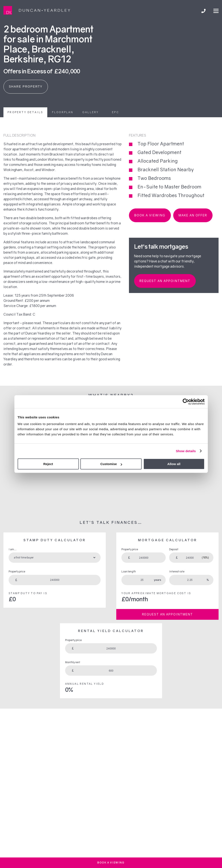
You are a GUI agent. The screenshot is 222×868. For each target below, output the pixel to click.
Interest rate (177, 571)
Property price (17, 571)
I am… (13, 549)
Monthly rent (73, 662)
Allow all (174, 464)
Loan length (129, 571)
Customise (111, 464)
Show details (186, 451)
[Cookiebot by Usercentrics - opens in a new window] (186, 402)
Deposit (174, 549)
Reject (48, 464)
